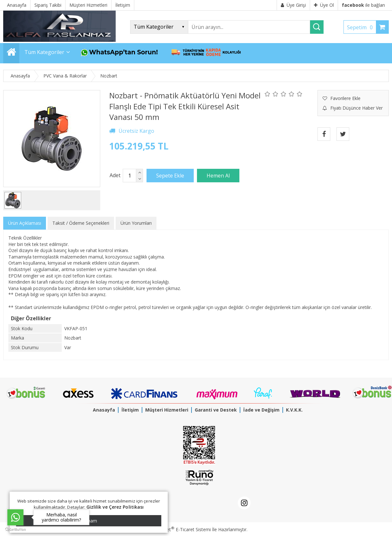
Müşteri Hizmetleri (167, 410)
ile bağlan (363, 5)
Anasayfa (104, 410)
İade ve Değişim (261, 410)
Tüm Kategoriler (44, 52)
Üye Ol (324, 5)
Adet (115, 175)
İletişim (130, 410)
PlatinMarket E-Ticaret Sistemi (178, 529)
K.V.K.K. (294, 410)
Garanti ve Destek (216, 410)
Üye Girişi (293, 5)
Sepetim (361, 27)
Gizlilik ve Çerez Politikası (115, 507)
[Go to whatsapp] (15, 517)
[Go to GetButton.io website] (15, 530)
